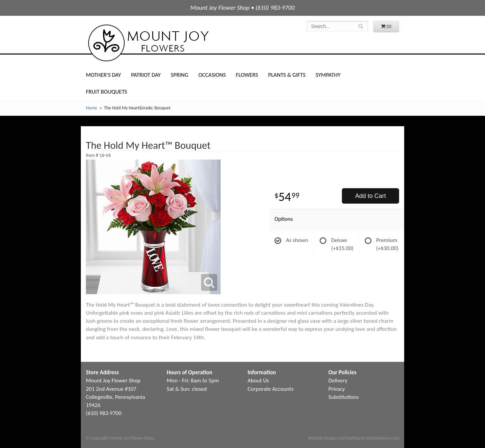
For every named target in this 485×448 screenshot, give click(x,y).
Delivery (338, 381)
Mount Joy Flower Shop (148, 43)
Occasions (212, 75)
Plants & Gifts (287, 75)
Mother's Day (103, 75)
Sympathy (328, 75)
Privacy (337, 389)
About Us (258, 381)
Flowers (247, 75)
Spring (180, 75)
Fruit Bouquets (106, 92)
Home (91, 108)
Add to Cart (370, 196)
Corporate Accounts (270, 389)
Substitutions (344, 397)
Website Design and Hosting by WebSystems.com (353, 438)
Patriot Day (146, 75)
